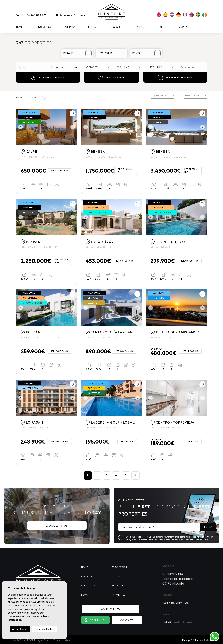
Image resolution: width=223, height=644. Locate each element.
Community (95, 620)
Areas (140, 27)
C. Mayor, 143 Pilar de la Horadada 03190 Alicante (178, 578)
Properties (43, 27)
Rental (93, 27)
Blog (163, 27)
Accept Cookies (20, 629)
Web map (68, 640)
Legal (39, 640)
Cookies (57, 640)
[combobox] (32, 67)
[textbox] (33, 67)
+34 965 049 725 (36, 15)
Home (20, 27)
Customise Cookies (44, 629)
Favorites (119, 595)
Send (208, 527)
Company (69, 27)
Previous (20, 127)
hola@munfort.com (73, 15)
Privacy (48, 640)
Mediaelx (204, 640)
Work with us (57, 526)
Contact (185, 27)
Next (73, 127)
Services (115, 27)
